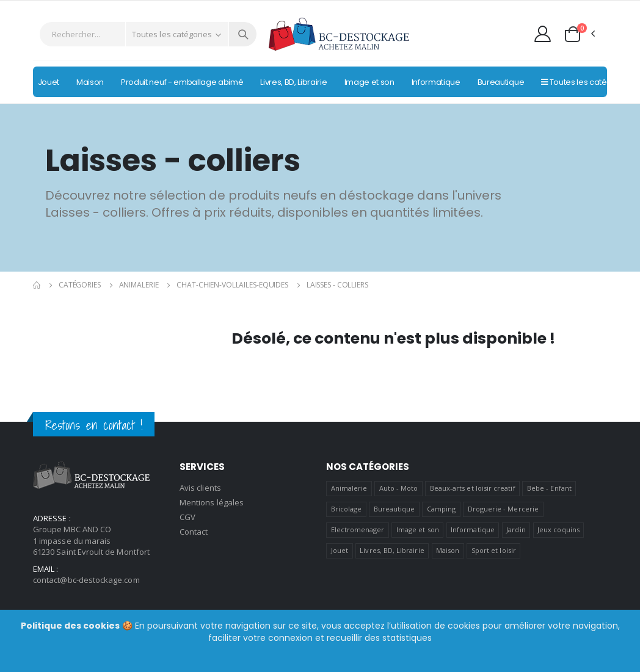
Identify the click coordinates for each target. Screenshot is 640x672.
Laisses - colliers (337, 285)
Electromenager (358, 529)
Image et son (418, 529)
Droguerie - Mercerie (503, 509)
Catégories (80, 285)
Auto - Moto (399, 488)
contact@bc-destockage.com (86, 580)
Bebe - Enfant (549, 488)
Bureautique (395, 509)
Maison (448, 550)
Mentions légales (212, 502)
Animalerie (139, 285)
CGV (187, 517)
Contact (194, 532)
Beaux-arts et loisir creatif (473, 488)
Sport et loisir (494, 550)
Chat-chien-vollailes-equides (232, 285)
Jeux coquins (558, 529)
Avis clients (200, 488)
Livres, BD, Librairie (392, 550)
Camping (441, 509)
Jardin (516, 529)
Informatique (473, 529)
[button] (579, 34)
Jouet (340, 550)
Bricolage (347, 509)
